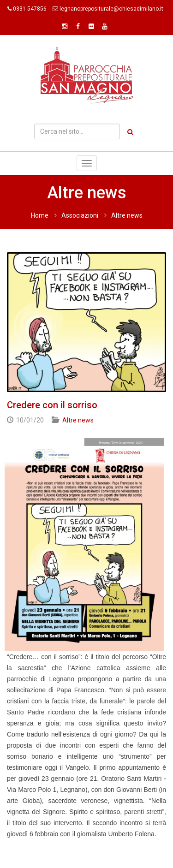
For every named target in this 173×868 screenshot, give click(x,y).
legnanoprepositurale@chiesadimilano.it (111, 9)
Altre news (127, 215)
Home (40, 215)
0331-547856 (30, 9)
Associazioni (80, 215)
